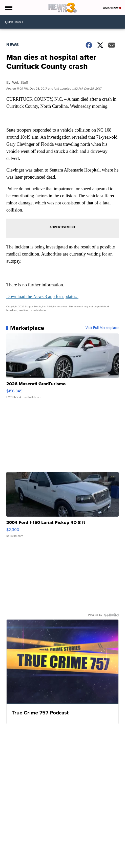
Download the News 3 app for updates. (42, 297)
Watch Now (112, 8)
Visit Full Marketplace (102, 328)
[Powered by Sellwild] (111, 615)
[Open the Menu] (8, 8)
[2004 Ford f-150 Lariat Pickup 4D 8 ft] (62, 507)
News (13, 45)
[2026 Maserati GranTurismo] (62, 369)
